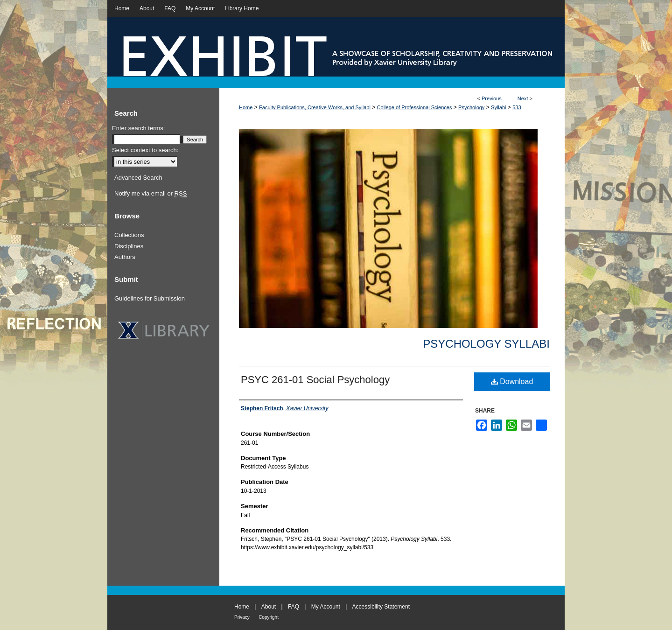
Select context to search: (145, 150)
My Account (326, 607)
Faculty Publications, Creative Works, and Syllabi (315, 107)
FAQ (294, 607)
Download (512, 381)
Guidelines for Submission (150, 298)
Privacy (242, 617)
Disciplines (129, 246)
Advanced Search (138, 178)
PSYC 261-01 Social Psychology (315, 380)
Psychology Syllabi (486, 344)
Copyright (269, 617)
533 (517, 107)
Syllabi (498, 107)
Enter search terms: (138, 128)
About (269, 607)
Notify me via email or (150, 194)
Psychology (471, 107)
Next (523, 98)
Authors (125, 257)
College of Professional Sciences (415, 107)
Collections (129, 235)
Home (246, 107)
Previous (492, 98)
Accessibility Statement (381, 607)
